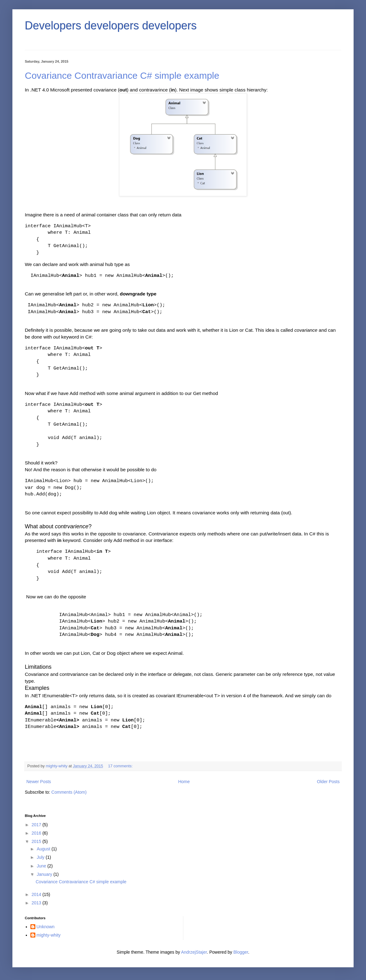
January (45, 874)
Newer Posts (39, 782)
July (41, 857)
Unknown (46, 927)
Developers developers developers (111, 26)
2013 (37, 903)
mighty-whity (49, 935)
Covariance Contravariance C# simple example (122, 75)
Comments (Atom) (69, 792)
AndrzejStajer (194, 952)
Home (184, 782)
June (42, 866)
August (44, 849)
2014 (37, 894)
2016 (37, 833)
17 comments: (121, 766)
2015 (37, 841)
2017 (37, 825)
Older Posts (328, 782)
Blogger (241, 952)
